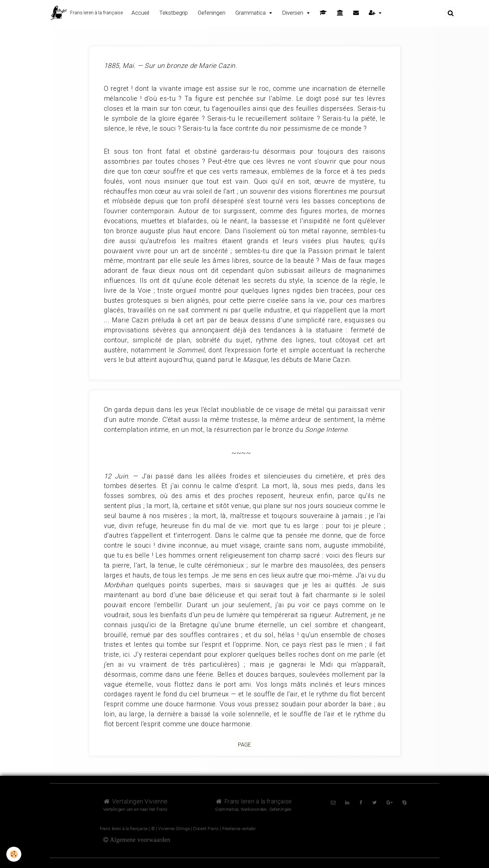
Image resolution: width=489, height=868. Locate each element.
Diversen (293, 13)
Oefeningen (212, 13)
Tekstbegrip (173, 13)
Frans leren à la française (253, 801)
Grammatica (251, 13)
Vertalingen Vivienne (135, 801)
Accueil (140, 13)
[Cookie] (14, 854)
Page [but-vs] (245, 745)
